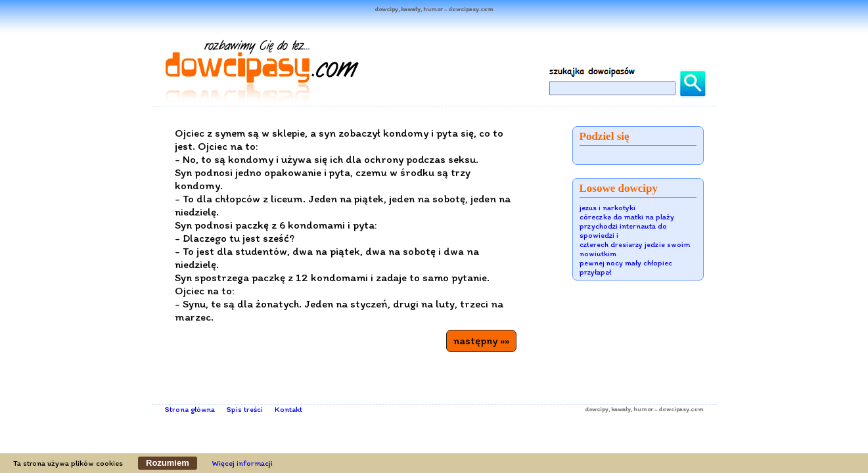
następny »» (481, 340)
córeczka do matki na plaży (627, 217)
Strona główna (190, 409)
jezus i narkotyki (607, 208)
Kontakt (288, 409)
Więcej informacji (242, 463)
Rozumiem (168, 463)
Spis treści (245, 409)
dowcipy (597, 409)
